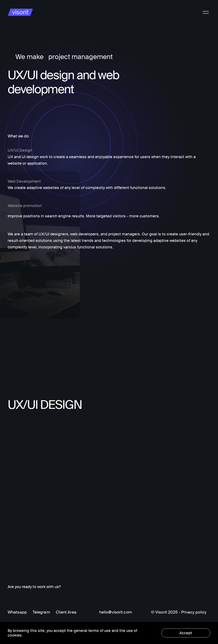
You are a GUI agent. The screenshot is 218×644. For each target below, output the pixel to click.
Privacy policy (194, 612)
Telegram (41, 612)
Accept (186, 633)
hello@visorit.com (116, 612)
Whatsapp (17, 612)
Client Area (66, 612)
